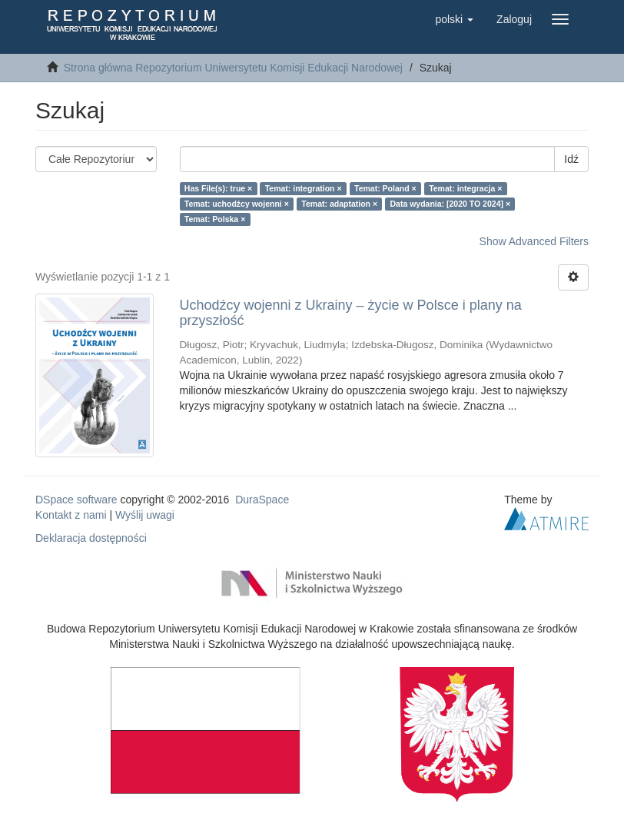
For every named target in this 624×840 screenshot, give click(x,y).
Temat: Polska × (215, 219)
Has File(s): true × (218, 188)
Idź (571, 159)
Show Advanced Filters (534, 241)
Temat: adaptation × (339, 204)
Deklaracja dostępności (91, 538)
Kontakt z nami (71, 515)
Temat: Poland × (385, 188)
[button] (454, 19)
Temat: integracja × (465, 188)
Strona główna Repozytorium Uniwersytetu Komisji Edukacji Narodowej (233, 68)
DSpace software (76, 500)
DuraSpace (262, 500)
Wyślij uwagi (145, 515)
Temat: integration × (304, 188)
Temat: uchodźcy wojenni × (237, 204)
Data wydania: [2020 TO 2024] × (451, 204)
